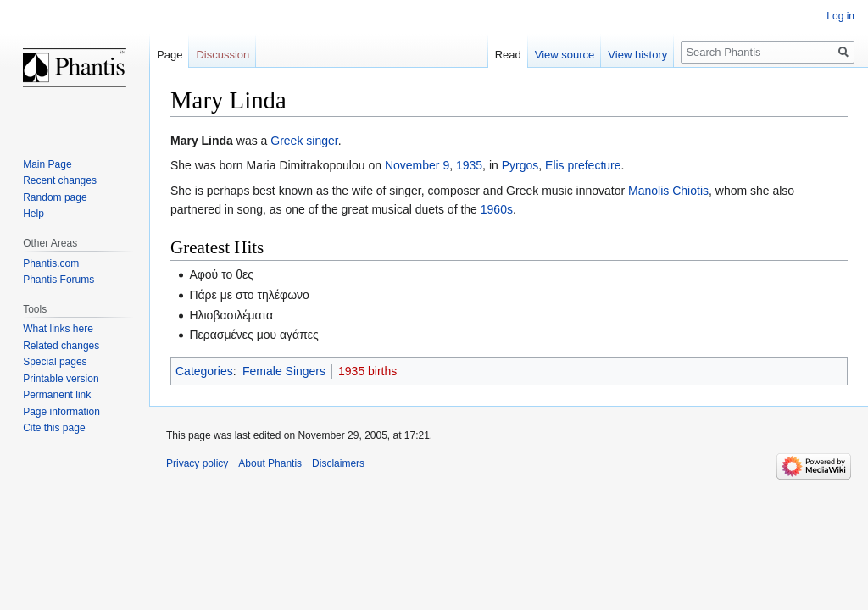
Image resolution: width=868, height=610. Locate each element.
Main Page (47, 164)
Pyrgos (520, 165)
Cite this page (54, 428)
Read (508, 55)
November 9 (417, 165)
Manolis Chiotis (668, 191)
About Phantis (270, 463)
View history (637, 55)
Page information (61, 412)
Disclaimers (338, 463)
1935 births (367, 371)
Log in (840, 16)
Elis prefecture (583, 165)
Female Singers (284, 371)
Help (33, 213)
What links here (58, 329)
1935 (469, 165)
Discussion (223, 55)
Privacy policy (197, 463)
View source (565, 55)
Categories (204, 371)
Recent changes (60, 180)
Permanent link (57, 395)
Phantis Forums (58, 280)
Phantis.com (51, 263)
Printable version (61, 379)
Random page (55, 197)
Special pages (55, 362)
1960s (497, 209)
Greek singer (304, 141)
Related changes (61, 346)
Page (170, 55)
